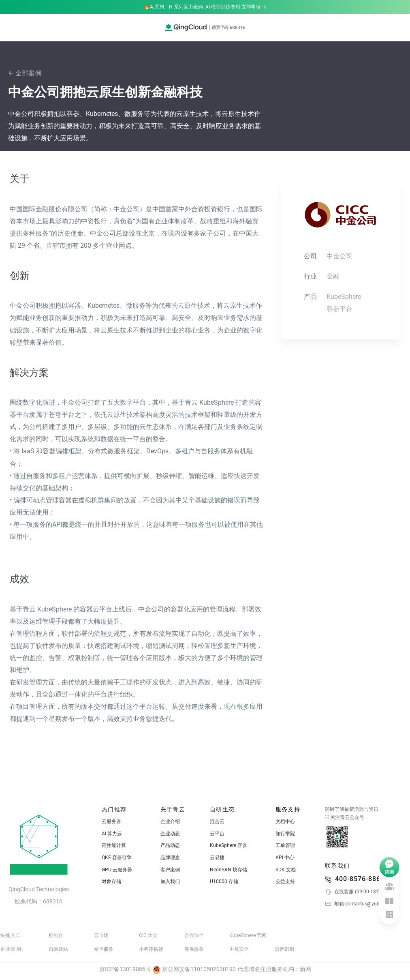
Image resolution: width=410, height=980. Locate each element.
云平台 (217, 834)
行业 (310, 276)
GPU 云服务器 (117, 870)
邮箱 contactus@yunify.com (360, 904)
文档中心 (285, 821)
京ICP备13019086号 (125, 969)
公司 (310, 256)
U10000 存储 (224, 881)
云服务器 (111, 821)
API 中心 (285, 858)
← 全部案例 (25, 73)
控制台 (56, 935)
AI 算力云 (112, 834)
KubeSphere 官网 (248, 935)
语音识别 (284, 949)
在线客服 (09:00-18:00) (355, 892)
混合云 (217, 821)
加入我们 (170, 881)
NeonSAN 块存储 (228, 870)
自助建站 (58, 949)
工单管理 (285, 845)
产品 (310, 297)
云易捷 (217, 858)
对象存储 (111, 881)
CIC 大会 (148, 935)
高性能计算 (114, 845)
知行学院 (285, 834)
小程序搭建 (151, 949)
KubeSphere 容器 (228, 845)
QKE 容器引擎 (117, 858)
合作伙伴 (194, 935)
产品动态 (170, 845)
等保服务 (194, 949)
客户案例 (170, 870)
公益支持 (285, 881)
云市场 (101, 935)
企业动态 (170, 834)
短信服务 (104, 949)
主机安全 (239, 949)
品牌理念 (170, 858)
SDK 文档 (286, 870)
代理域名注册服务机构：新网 (274, 969)
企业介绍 (170, 821)
